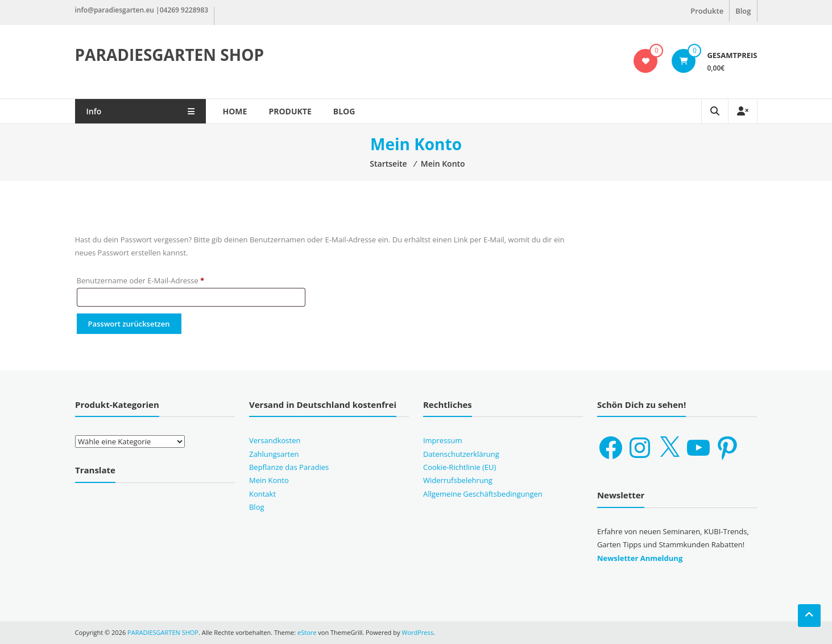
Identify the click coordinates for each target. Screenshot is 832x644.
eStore (307, 632)
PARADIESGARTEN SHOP (170, 55)
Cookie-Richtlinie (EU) (460, 467)
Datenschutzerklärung (461, 454)
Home (235, 111)
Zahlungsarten (274, 454)
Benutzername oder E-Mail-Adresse (161, 279)
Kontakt (262, 494)
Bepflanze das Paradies (289, 467)
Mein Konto (269, 480)
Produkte (707, 11)
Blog (743, 11)
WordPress (417, 632)
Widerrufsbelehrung (458, 480)
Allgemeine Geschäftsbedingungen (483, 494)
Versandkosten (275, 440)
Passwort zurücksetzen (129, 324)
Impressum (443, 440)
